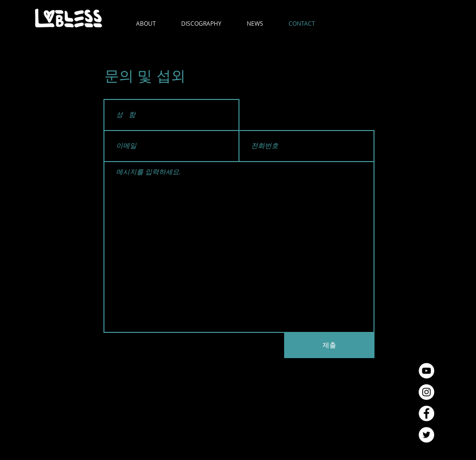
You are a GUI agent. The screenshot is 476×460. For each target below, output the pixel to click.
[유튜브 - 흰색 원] (426, 371)
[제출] (329, 345)
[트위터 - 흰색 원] (426, 435)
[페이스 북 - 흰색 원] (426, 413)
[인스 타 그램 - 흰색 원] (426, 392)
